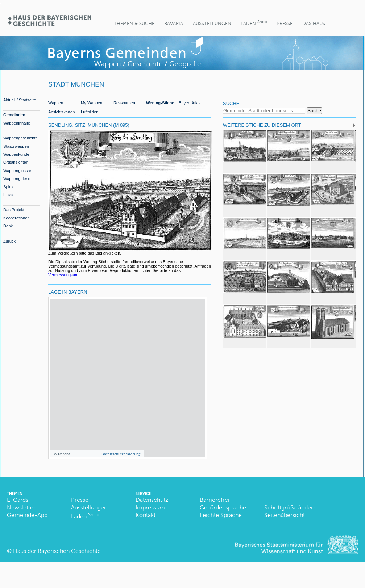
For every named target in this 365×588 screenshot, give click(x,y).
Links (8, 195)
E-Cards (18, 500)
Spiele (9, 187)
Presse (285, 23)
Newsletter (21, 507)
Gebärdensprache (223, 507)
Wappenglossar (17, 171)
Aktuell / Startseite (20, 100)
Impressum (150, 507)
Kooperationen (16, 218)
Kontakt (146, 515)
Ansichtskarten (61, 112)
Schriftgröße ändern (290, 507)
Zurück (9, 241)
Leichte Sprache (221, 515)
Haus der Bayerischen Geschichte (57, 551)
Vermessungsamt (64, 275)
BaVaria (174, 23)
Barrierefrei (215, 500)
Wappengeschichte (20, 138)
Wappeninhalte (17, 123)
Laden (254, 23)
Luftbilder (89, 112)
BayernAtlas (190, 103)
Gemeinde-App (27, 515)
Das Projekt (14, 210)
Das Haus (314, 23)
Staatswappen (16, 146)
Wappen (56, 103)
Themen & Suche (134, 23)
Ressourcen (124, 103)
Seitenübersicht (285, 515)
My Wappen (92, 103)
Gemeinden (14, 115)
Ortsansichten (16, 162)
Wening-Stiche (160, 103)
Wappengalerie (17, 178)
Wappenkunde (16, 154)
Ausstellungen (212, 23)
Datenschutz (152, 500)
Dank (8, 226)
